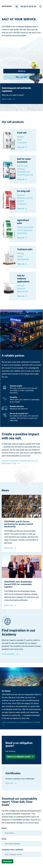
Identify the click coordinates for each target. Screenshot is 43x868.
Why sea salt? (21, 77)
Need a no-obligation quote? (20, 757)
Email (4, 839)
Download (8, 861)
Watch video (7, 99)
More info (10, 783)
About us (22, 71)
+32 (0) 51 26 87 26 (26, 6)
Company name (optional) (12, 850)
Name (4, 828)
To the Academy (8, 654)
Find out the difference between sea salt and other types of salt (20, 462)
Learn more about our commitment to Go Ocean (21, 722)
